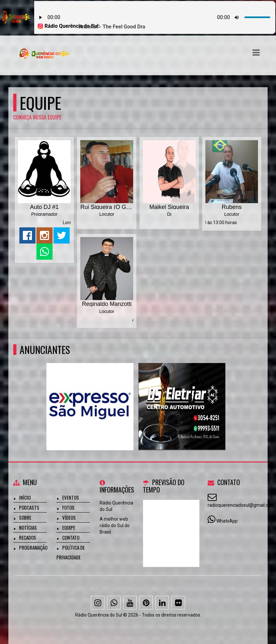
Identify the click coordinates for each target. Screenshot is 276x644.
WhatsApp (227, 521)
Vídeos (69, 517)
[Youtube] (130, 603)
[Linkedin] (162, 603)
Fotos (68, 507)
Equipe (69, 527)
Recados (28, 537)
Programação (33, 547)
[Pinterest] (146, 603)
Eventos (71, 497)
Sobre (25, 517)
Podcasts (29, 507)
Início (25, 497)
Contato (71, 537)
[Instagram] (98, 603)
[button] (256, 53)
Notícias (28, 527)
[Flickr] (178, 603)
